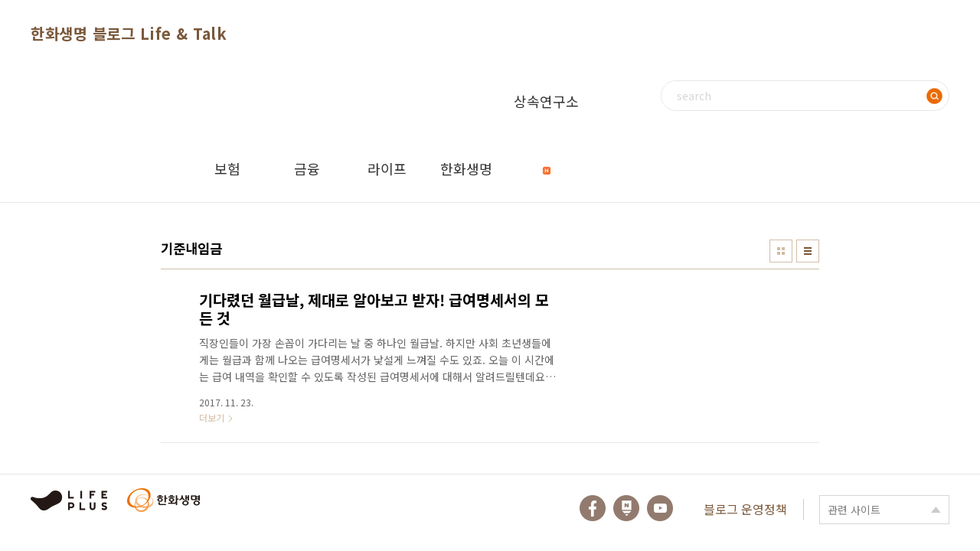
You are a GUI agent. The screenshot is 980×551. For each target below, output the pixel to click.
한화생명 (466, 168)
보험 (227, 168)
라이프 (387, 168)
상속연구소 (546, 113)
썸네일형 (781, 251)
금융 (307, 168)
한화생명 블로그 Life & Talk (129, 33)
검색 (934, 96)
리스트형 (808, 251)
